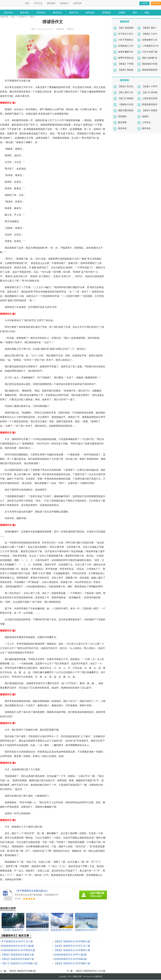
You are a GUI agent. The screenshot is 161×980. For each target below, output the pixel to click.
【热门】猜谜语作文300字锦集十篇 (19, 964)
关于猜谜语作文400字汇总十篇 (17, 942)
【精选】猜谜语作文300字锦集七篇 (72, 942)
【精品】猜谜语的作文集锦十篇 (18, 959)
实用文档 (77, 3)
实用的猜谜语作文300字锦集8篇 (70, 959)
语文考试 (8, 13)
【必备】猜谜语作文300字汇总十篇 (72, 946)
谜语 (32, 17)
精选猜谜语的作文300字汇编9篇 (18, 946)
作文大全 (38, 3)
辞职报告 (122, 117)
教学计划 (74, 13)
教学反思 (90, 13)
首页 (27, 3)
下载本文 (70, 29)
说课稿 (122, 13)
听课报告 (107, 13)
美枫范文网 (77, 977)
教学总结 (57, 13)
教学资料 (51, 3)
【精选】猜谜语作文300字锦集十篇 (72, 964)
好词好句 (64, 3)
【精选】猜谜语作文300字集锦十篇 (72, 950)
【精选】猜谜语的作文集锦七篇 (18, 955)
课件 (135, 13)
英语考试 (41, 13)
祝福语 (145, 117)
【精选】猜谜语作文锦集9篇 (22, 971)
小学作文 (146, 123)
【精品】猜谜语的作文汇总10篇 (90, 971)
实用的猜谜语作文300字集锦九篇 (18, 950)
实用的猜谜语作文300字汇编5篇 (70, 955)
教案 (147, 13)
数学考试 (25, 13)
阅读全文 (61, 29)
